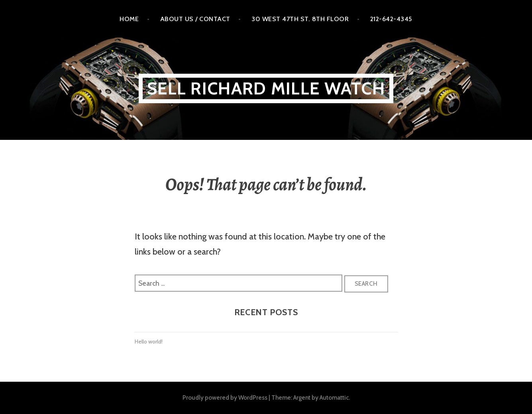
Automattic (334, 397)
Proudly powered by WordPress (225, 397)
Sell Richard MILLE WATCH (266, 88)
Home (129, 19)
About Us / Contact (195, 19)
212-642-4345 (391, 19)
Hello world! (149, 341)
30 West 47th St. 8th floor (300, 19)
